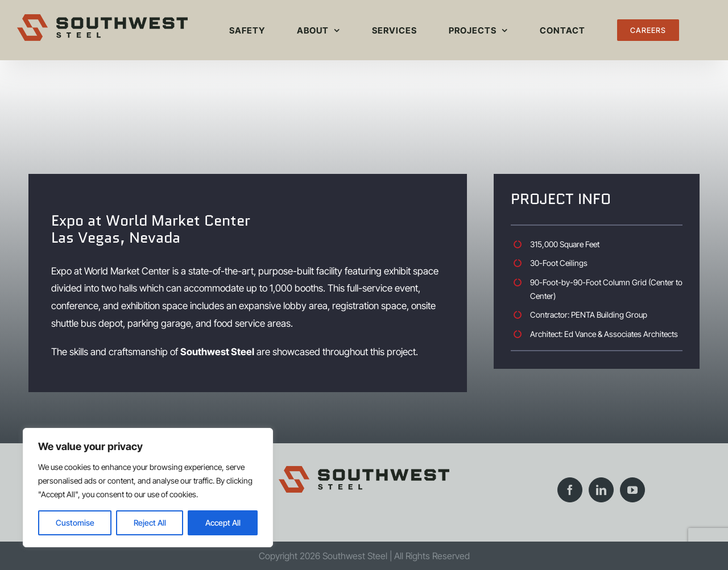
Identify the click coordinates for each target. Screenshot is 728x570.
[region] (148, 488)
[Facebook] (570, 490)
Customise (75, 523)
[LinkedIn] (601, 490)
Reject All (150, 523)
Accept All (223, 523)
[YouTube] (632, 490)
